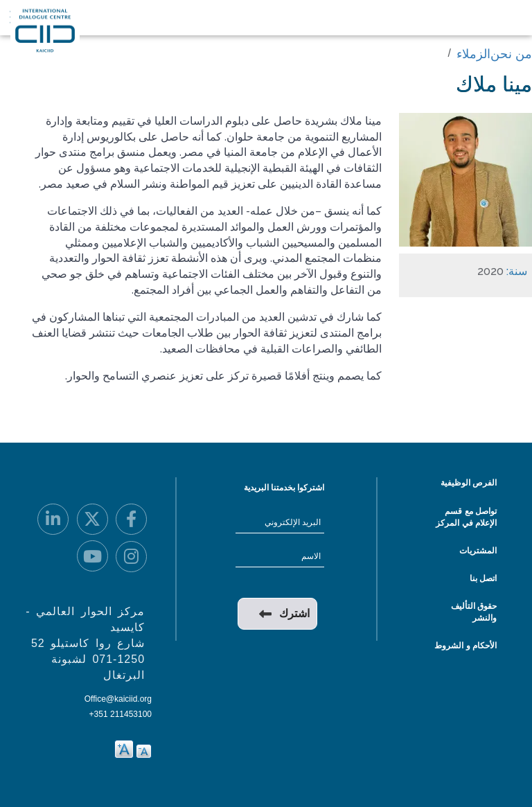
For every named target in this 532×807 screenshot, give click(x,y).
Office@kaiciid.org (118, 699)
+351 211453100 (121, 714)
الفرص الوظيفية (469, 483)
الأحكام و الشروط (465, 646)
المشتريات (478, 551)
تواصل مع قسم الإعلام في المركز (466, 517)
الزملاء (473, 54)
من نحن (511, 54)
